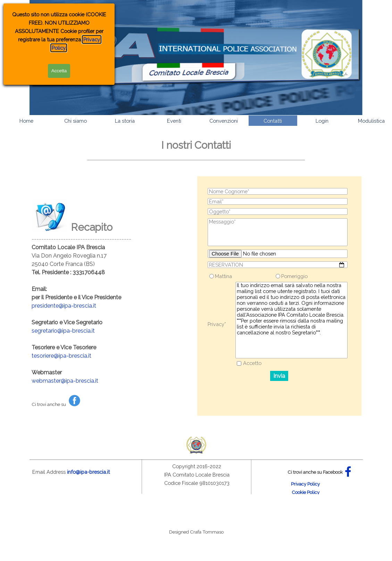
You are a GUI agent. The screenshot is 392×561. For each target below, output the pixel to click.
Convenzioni (224, 121)
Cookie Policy (306, 492)
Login (322, 121)
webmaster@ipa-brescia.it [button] (65, 381)
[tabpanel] (196, 160)
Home (26, 121)
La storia (125, 121)
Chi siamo (76, 121)
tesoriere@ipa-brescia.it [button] (61, 356)
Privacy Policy (305, 484)
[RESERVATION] (278, 265)
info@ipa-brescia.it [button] (88, 472)
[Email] (278, 201)
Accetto (252, 363)
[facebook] (348, 471)
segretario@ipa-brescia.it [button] (63, 331)
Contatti (273, 121)
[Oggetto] (278, 212)
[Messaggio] (278, 232)
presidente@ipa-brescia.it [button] (64, 306)
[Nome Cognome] (278, 191)
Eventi (174, 121)
